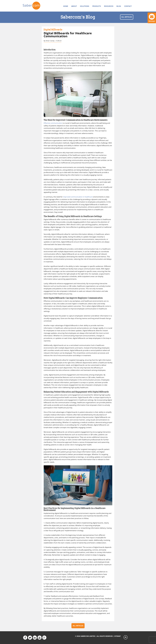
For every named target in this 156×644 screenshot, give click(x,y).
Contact (128, 6)
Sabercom (35, 6)
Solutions (85, 6)
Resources (109, 6)
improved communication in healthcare (78, 197)
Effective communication (53, 123)
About (74, 6)
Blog (119, 6)
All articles (127, 17)
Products (97, 6)
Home (66, 6)
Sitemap (117, 636)
